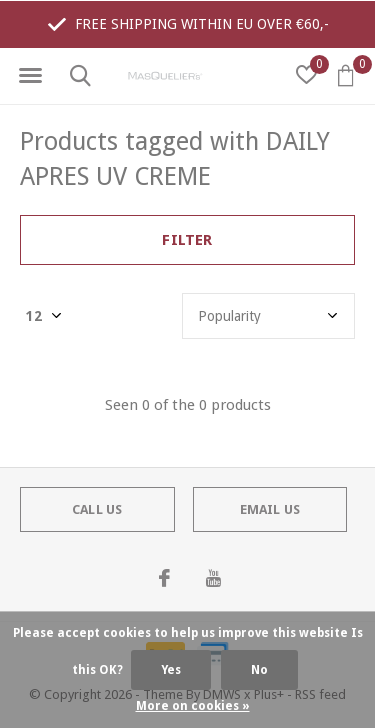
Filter (187, 240)
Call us (97, 509)
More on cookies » (193, 706)
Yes (171, 670)
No (259, 670)
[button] (30, 76)
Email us (270, 509)
